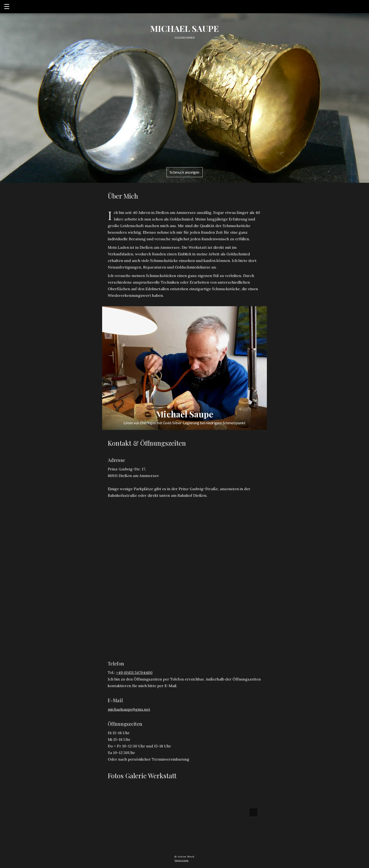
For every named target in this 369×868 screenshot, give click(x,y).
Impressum (182, 860)
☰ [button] (7, 7)
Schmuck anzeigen (184, 172)
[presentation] (253, 812)
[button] (143, 812)
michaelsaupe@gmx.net (129, 709)
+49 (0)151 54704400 (134, 672)
